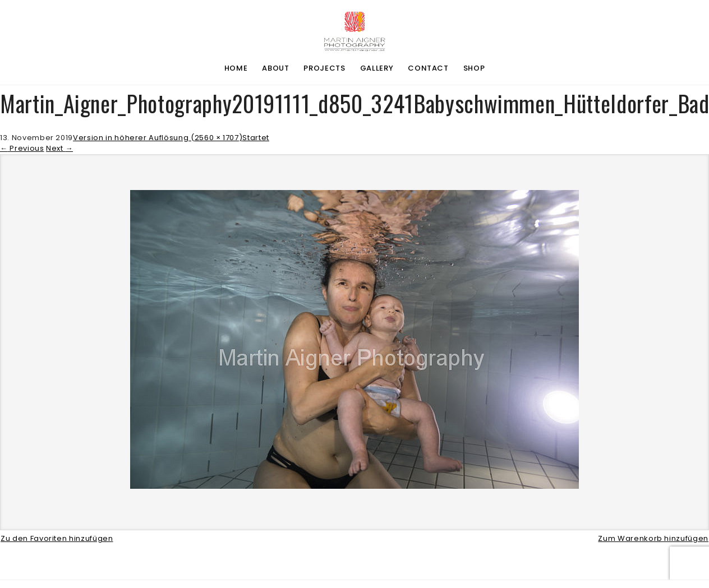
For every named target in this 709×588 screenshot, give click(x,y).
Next (59, 148)
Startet (256, 138)
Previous (22, 148)
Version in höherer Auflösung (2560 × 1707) (158, 138)
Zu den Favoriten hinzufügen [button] (57, 538)
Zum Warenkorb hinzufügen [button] (653, 538)
